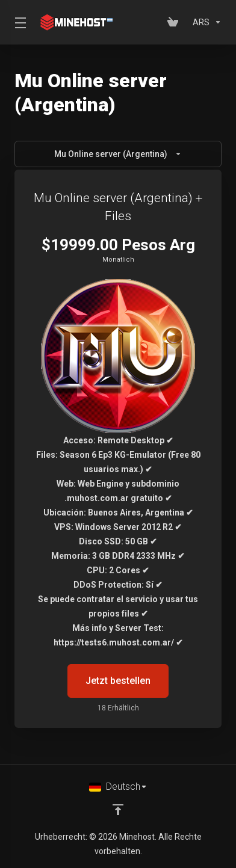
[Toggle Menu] (18, 22)
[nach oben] (118, 810)
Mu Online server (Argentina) (118, 154)
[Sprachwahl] (118, 787)
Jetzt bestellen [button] (118, 681)
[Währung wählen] (205, 22)
